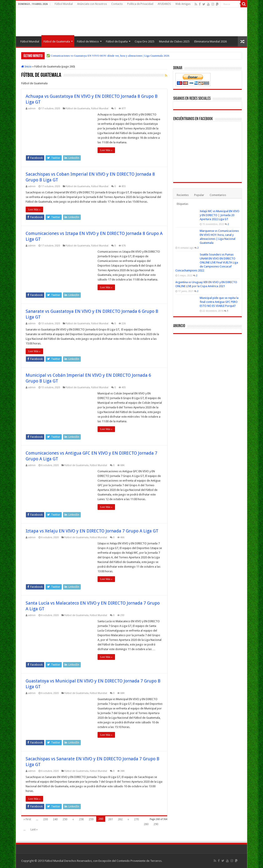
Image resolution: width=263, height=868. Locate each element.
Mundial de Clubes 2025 (174, 41)
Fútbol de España (117, 41)
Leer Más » (106, 150)
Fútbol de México (88, 41)
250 (65, 819)
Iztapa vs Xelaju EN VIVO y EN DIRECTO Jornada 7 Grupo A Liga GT (92, 531)
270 (136, 819)
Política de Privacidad (140, 4)
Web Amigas (183, 4)
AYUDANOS (164, 4)
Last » (34, 829)
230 (45, 819)
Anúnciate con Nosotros (92, 4)
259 (91, 819)
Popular (199, 195)
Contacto (117, 4)
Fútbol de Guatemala (57, 41)
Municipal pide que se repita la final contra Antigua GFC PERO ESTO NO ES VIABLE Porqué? (219, 302)
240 (55, 819)
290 (156, 824)
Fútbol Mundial (64, 4)
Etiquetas (182, 204)
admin (32, 108)
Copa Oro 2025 (144, 41)
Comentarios (218, 195)
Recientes (183, 195)
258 (81, 819)
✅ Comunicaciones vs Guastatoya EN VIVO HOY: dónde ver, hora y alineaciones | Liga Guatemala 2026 (108, 56)
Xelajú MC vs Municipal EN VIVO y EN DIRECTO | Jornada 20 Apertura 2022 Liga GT (220, 215)
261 (110, 819)
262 (120, 819)
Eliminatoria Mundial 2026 (210, 41)
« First (27, 819)
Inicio (26, 66)
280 (146, 824)
